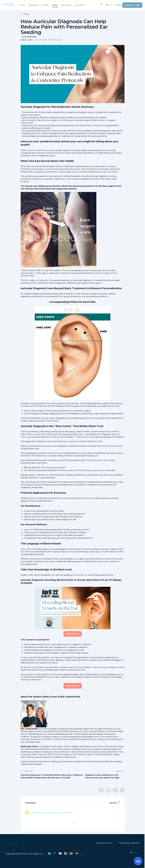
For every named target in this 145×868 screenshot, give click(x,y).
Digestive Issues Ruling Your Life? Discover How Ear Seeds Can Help (102, 776)
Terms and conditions (129, 843)
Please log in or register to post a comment (51, 813)
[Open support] (138, 861)
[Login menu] (119, 5)
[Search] (101, 5)
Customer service (104, 843)
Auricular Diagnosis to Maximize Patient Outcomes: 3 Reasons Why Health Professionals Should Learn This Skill (52, 776)
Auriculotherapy (29, 37)
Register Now (73, 634)
